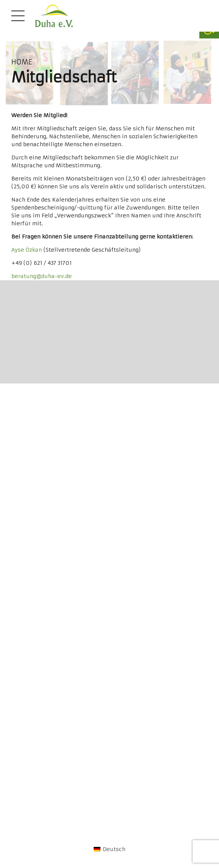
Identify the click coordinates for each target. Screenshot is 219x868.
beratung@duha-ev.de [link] (42, 276)
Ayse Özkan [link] (27, 250)
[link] (54, 16)
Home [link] (22, 62)
